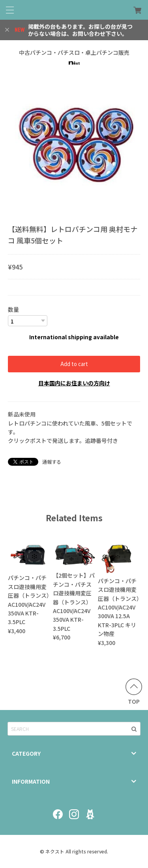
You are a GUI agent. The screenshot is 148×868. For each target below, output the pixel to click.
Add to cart (74, 364)
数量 (13, 309)
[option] (74, 146)
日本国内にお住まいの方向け (74, 383)
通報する (52, 462)
